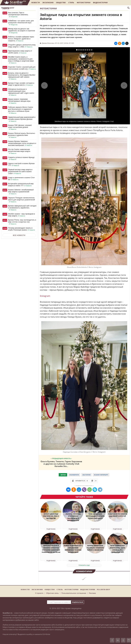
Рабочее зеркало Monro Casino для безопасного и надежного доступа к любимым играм (21, 110)
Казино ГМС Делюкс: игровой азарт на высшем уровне (20, 127)
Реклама (92, 593)
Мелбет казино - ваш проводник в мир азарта (22, 215)
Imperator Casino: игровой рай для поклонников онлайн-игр (22, 68)
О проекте (39, 593)
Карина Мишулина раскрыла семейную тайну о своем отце (95, 548)
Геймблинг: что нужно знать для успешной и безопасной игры (21, 23)
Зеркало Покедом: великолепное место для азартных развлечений (22, 200)
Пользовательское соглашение (74, 593)
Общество (61, 3)
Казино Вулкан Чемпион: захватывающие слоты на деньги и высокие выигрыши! (22, 143)
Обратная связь (52, 593)
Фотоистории (84, 3)
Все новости (19, 235)
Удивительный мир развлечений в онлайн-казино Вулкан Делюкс (22, 119)
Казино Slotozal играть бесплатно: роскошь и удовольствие (22, 135)
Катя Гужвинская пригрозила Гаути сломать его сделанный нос (117, 549)
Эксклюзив (48, 3)
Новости (36, 3)
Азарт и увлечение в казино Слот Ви (21, 179)
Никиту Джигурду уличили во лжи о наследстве (51, 516)
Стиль (71, 3)
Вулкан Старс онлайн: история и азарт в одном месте (21, 84)
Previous (44, 85)
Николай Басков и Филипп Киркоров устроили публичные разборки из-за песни (51, 549)
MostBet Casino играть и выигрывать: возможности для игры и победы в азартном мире (21, 60)
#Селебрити (74, 475)
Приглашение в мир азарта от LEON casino (20, 52)
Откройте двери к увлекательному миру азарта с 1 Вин (22, 46)
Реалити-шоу (8, 8)
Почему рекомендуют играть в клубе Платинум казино (22, 229)
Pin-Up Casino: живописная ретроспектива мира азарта (19, 151)
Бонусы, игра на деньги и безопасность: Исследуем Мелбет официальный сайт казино (22, 76)
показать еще (84, 565)
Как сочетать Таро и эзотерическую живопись (18, 15)
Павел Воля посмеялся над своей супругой (117, 515)
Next (124, 85)
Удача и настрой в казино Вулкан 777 (21, 164)
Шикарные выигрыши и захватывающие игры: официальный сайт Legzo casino (21, 92)
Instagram (45, 296)
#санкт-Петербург (101, 475)
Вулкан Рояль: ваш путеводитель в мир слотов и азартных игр (22, 222)
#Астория (86, 475)
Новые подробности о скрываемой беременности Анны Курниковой (73, 549)
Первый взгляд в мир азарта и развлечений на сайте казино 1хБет (20, 172)
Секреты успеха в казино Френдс (21, 158)
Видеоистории (100, 3)
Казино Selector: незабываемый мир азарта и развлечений (21, 192)
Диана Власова (48, 43)
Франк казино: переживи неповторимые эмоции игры (19, 101)
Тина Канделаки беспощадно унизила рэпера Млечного (95, 516)
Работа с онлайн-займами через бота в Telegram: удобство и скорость (21, 39)
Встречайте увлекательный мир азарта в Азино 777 (21, 185)
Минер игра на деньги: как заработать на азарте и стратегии (22, 31)
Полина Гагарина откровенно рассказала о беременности (73, 517)
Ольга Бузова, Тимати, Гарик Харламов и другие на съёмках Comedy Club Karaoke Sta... (61, 464)
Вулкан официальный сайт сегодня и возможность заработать (22, 208)
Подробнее (51, 529)
